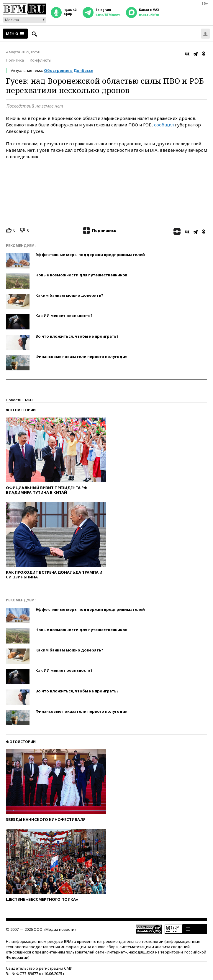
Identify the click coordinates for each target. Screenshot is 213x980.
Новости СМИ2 (19, 400)
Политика (15, 60)
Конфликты (41, 60)
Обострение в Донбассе (69, 70)
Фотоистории (21, 410)
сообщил (164, 125)
